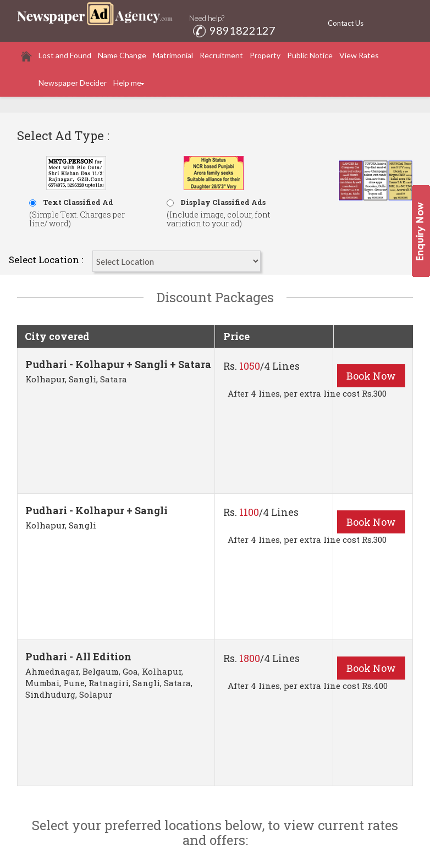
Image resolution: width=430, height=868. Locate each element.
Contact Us (346, 23)
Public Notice (310, 55)
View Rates (359, 55)
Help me (127, 83)
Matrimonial (173, 55)
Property (265, 55)
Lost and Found (65, 55)
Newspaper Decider (73, 83)
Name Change (122, 55)
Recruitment (221, 55)
